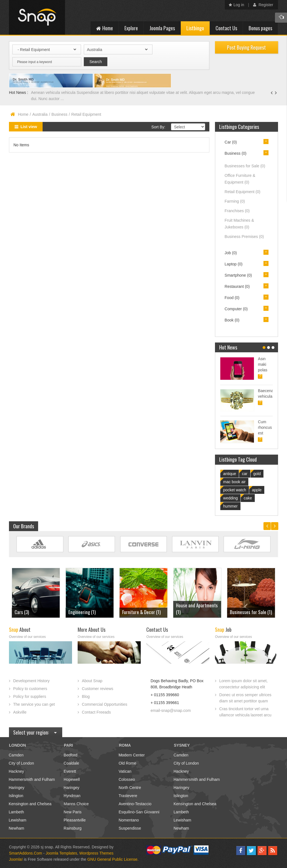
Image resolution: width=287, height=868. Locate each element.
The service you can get (34, 704)
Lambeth (16, 812)
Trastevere (128, 796)
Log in (236, 5)
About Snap (92, 681)
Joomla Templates (62, 853)
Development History (31, 681)
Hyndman (72, 796)
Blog (86, 696)
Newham (16, 828)
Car (231, 142)
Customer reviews (98, 689)
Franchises (237, 211)
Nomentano (129, 820)
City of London (21, 763)
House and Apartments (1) (197, 609)
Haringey (17, 788)
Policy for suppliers (30, 696)
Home (23, 114)
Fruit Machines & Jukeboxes (239, 224)
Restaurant (237, 286)
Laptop (233, 264)
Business (60, 114)
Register (263, 5)
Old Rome (127, 763)
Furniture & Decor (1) (141, 612)
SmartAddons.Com (26, 853)
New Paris (73, 812)
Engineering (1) (82, 612)
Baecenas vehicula (265, 394)
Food (232, 298)
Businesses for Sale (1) (251, 612)
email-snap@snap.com (171, 710)
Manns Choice (76, 804)
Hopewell (72, 779)
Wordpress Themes (96, 853)
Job (231, 253)
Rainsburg (73, 828)
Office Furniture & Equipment (240, 179)
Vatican (125, 771)
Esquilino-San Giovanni (139, 812)
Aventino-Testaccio (135, 804)
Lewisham (18, 820)
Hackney (16, 771)
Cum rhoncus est (265, 427)
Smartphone (238, 275)
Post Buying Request (247, 47)
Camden (16, 755)
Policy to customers (30, 689)
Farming (235, 201)
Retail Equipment (242, 192)
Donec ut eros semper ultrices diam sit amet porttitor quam (245, 698)
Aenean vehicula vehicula (54, 92)
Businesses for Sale (245, 166)
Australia (40, 114)
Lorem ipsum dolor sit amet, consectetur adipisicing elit (243, 684)
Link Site (40, 544)
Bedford (70, 755)
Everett (70, 771)
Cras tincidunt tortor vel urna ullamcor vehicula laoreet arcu (245, 712)
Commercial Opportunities (105, 704)
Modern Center (132, 755)
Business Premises (244, 237)
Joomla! (16, 859)
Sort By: (158, 127)
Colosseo (127, 779)
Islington (16, 796)
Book (232, 320)
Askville (20, 712)
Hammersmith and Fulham (32, 779)
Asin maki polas (262, 364)
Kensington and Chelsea (30, 804)
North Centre (130, 788)
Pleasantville (75, 820)
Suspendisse (130, 828)
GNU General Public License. (113, 859)
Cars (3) (22, 612)
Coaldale (71, 763)
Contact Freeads (96, 712)
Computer (236, 309)
